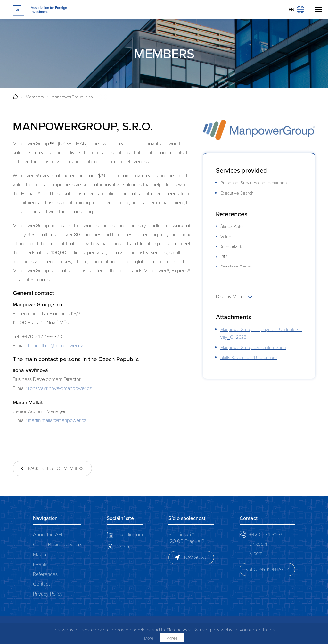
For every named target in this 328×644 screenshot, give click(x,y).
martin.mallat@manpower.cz (57, 420)
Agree (172, 638)
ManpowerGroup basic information (253, 347)
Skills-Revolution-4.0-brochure (249, 357)
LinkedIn (258, 543)
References (45, 574)
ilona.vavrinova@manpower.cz (60, 388)
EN (296, 10)
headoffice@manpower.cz (55, 345)
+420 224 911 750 (268, 534)
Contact (41, 584)
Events (40, 564)
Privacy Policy (48, 593)
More (149, 638)
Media (40, 554)
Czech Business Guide (57, 544)
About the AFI (48, 534)
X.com (256, 553)
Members (35, 97)
